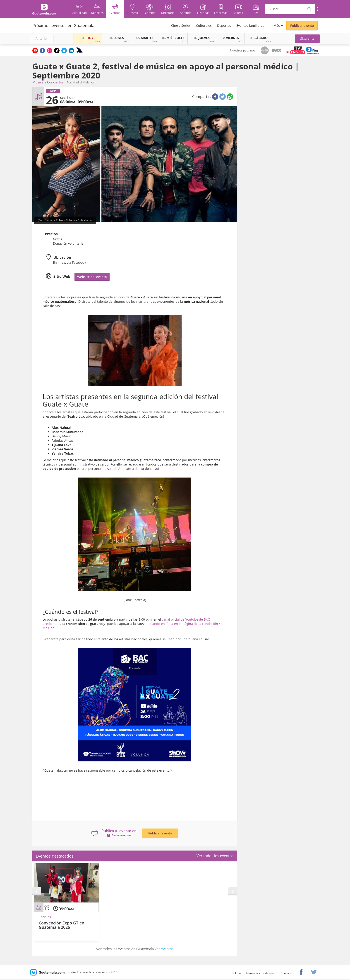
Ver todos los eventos (215, 856)
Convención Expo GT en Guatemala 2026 (61, 925)
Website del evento (92, 277)
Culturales (204, 26)
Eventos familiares (250, 26)
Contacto (286, 973)
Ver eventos (164, 949)
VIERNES (230, 38)
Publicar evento (302, 26)
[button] (307, 39)
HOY (88, 38)
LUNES (116, 38)
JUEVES (202, 38)
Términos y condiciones (261, 973)
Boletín (236, 973)
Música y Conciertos (48, 82)
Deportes (224, 26)
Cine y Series (181, 26)
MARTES (145, 38)
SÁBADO (259, 38)
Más (277, 26)
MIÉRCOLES (173, 38)
